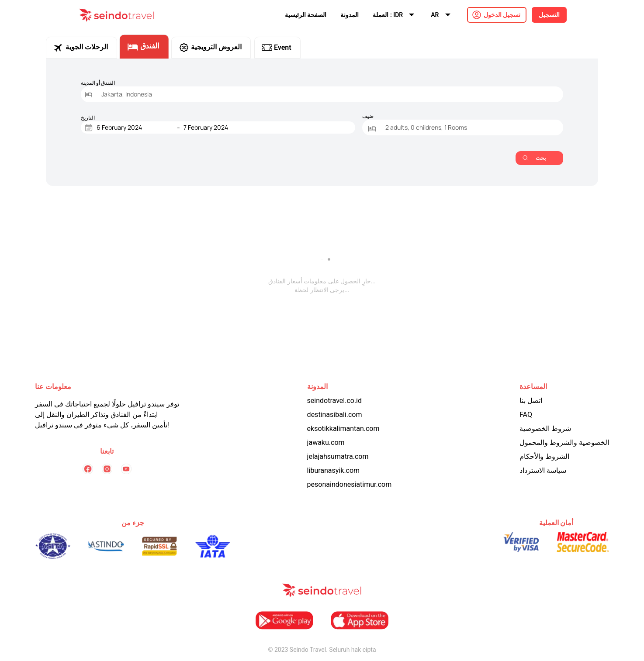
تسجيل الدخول (502, 15)
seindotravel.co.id (334, 401)
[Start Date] (135, 127)
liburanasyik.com (334, 470)
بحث (534, 158)
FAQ (526, 415)
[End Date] (222, 127)
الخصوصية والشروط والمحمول (564, 442)
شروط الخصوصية (545, 429)
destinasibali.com (335, 415)
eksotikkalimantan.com (343, 429)
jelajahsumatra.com (338, 456)
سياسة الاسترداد (543, 470)
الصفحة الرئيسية (306, 15)
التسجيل (549, 15)
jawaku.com (326, 442)
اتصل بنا (531, 401)
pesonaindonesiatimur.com (350, 484)
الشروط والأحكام (544, 456)
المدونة (350, 15)
